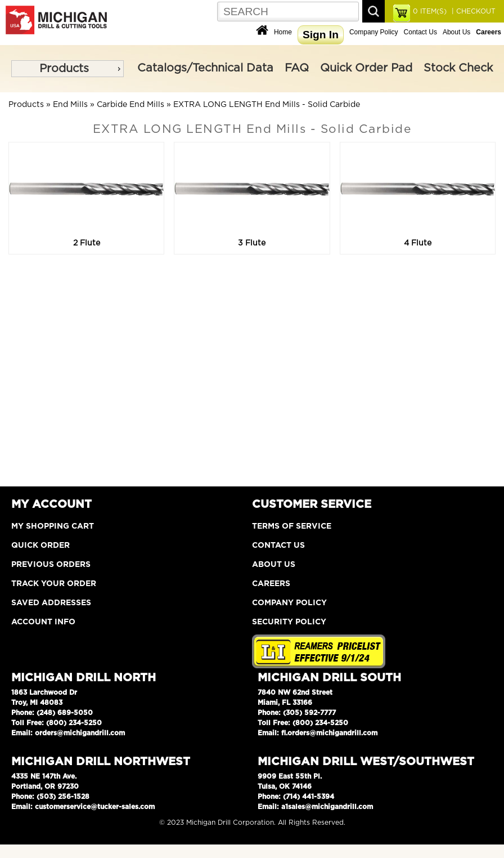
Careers (271, 584)
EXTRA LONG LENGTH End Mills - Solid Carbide (267, 105)
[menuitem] (67, 69)
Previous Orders (51, 565)
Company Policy (374, 32)
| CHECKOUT (472, 11)
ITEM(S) (430, 11)
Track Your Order (54, 584)
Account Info (43, 622)
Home (283, 32)
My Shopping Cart (53, 526)
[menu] (67, 69)
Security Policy (289, 622)
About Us (456, 32)
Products (64, 69)
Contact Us (420, 32)
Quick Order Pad (366, 68)
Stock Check (458, 68)
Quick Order (40, 546)
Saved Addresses (51, 603)
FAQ (297, 68)
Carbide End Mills (130, 105)
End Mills (70, 105)
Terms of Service (292, 526)
